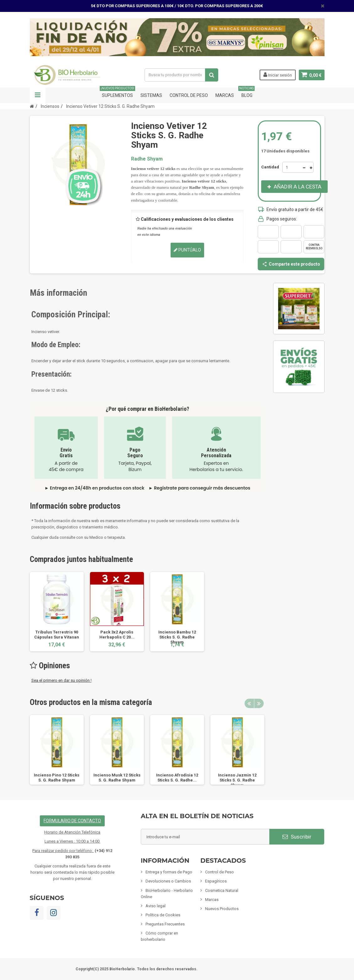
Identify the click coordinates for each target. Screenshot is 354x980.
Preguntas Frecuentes (165, 924)
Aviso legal (156, 906)
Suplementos (117, 93)
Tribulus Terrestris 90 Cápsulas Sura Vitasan (57, 635)
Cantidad (270, 167)
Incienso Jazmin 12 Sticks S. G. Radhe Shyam (237, 780)
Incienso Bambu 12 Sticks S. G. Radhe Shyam (177, 637)
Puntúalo (187, 250)
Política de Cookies (163, 915)
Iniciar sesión (277, 75)
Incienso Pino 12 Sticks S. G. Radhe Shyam (57, 778)
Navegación (38, 95)
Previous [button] (249, 703)
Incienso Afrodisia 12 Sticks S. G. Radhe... (177, 778)
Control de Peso (189, 95)
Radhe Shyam (147, 159)
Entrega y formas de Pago (169, 872)
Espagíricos (216, 881)
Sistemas (151, 95)
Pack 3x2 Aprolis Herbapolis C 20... (117, 635)
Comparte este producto (291, 264)
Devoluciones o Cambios (168, 881)
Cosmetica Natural (222, 890)
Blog (247, 93)
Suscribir (297, 837)
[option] (57, 612)
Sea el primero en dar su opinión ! (61, 680)
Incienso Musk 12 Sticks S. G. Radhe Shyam (117, 778)
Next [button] (259, 703)
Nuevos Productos (222, 909)
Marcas (225, 95)
